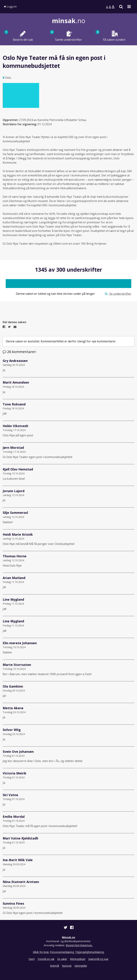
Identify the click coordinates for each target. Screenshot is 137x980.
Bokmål (55, 966)
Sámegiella (81, 966)
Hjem (32, 959)
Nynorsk (67, 966)
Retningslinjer (78, 959)
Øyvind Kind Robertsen (79, 945)
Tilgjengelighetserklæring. (90, 952)
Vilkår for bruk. (41, 952)
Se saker (62, 959)
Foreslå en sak (46, 959)
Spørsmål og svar (98, 959)
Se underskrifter (118, 294)
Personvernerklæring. (62, 952)
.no (69, 21)
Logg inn (10, 6)
